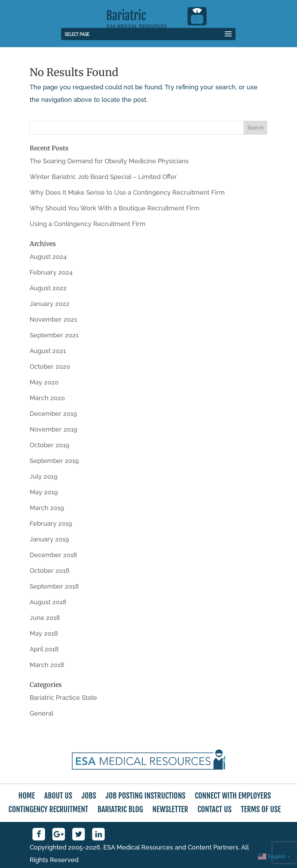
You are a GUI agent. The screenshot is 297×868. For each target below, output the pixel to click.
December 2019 (53, 414)
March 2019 (47, 508)
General (42, 713)
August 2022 (48, 288)
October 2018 (50, 571)
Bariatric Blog (120, 809)
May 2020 (44, 382)
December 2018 (53, 555)
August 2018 (48, 602)
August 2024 (48, 257)
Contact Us (214, 809)
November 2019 (54, 429)
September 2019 (54, 461)
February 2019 (51, 523)
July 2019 (44, 476)
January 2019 (49, 539)
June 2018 (45, 618)
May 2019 (44, 492)
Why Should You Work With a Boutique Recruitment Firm (115, 208)
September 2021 (54, 335)
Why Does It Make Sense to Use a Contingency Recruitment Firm (127, 192)
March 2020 (47, 398)
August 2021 (48, 351)
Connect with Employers (233, 796)
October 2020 (50, 366)
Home (27, 796)
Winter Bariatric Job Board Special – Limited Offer (103, 177)
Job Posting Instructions (145, 796)
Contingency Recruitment (48, 809)
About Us (58, 796)
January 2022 (50, 304)
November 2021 (53, 319)
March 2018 (47, 665)
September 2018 (54, 586)
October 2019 (50, 445)
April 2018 (44, 649)
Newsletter (170, 809)
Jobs (89, 796)
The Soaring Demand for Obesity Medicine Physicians (109, 161)
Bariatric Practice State (63, 698)
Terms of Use (261, 809)
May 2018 (44, 633)
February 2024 (51, 272)
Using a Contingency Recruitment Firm (88, 224)
